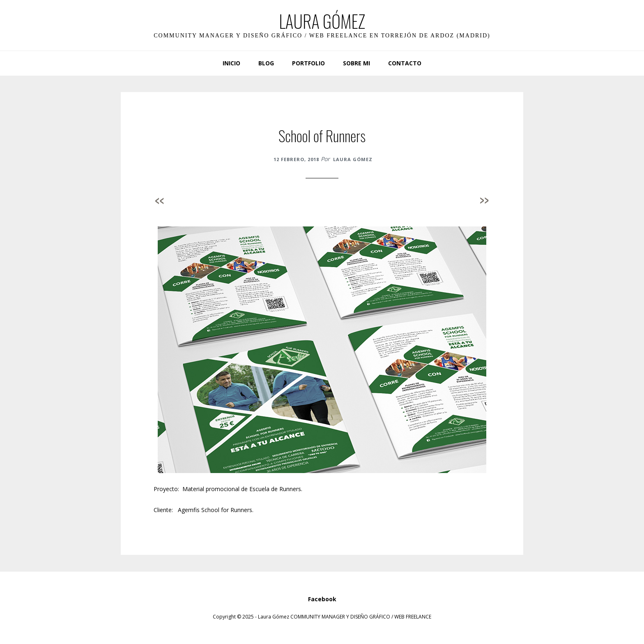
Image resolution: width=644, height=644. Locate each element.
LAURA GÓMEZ (322, 21)
